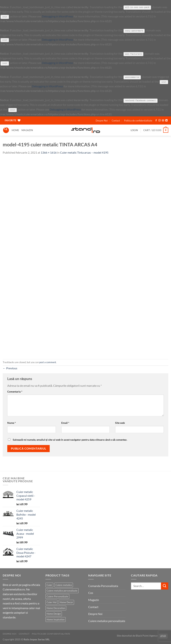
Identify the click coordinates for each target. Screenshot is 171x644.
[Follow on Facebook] (156, 120)
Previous (10, 368)
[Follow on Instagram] (160, 120)
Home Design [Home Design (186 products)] (54, 613)
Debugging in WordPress (57, 16)
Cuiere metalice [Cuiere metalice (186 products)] (64, 585)
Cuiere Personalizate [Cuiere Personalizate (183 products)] (57, 596)
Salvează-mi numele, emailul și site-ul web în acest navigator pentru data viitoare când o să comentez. (70, 439)
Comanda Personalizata (103, 586)
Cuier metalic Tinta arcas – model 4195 (84, 152)
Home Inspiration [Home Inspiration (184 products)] (56, 619)
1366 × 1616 (49, 152)
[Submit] (165, 586)
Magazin (27, 130)
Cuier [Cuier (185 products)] (49, 585)
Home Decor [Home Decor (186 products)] (66, 602)
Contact (116, 120)
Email (65, 423)
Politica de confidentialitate (138, 120)
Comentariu (15, 391)
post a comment (48, 362)
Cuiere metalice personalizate (107, 621)
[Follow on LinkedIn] (166, 120)
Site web (120, 423)
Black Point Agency (147, 635)
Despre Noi (102, 120)
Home (15, 130)
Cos (91, 593)
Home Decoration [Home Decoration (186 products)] (56, 608)
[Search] (6, 130)
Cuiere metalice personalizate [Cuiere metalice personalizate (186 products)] (62, 590)
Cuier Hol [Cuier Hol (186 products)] (51, 602)
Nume (12, 423)
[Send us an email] (163, 120)
